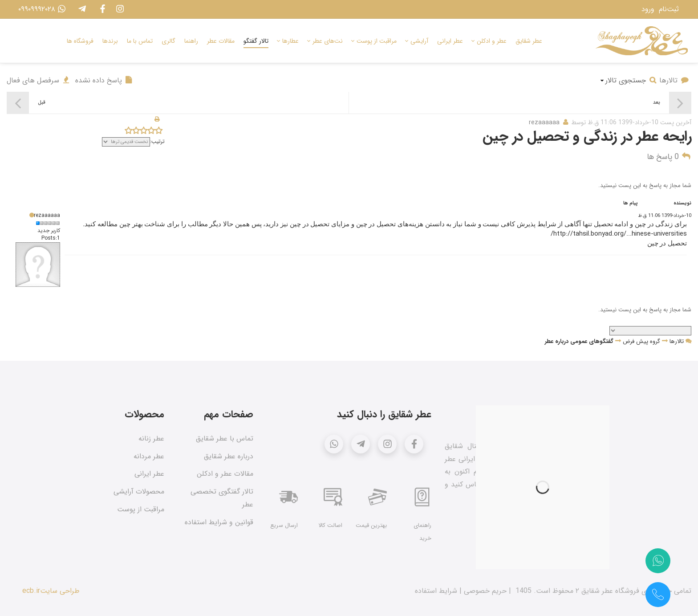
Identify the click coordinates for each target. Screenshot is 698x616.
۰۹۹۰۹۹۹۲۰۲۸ (40, 9)
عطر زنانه (151, 439)
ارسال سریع (284, 526)
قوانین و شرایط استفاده (219, 522)
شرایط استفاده (436, 591)
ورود (648, 9)
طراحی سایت (60, 591)
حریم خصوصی (485, 591)
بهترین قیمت (371, 526)
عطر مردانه (149, 456)
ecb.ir (31, 591)
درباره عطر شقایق (229, 456)
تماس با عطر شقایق (225, 439)
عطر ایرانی (149, 474)
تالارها (674, 80)
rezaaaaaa (544, 122)
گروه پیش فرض (641, 341)
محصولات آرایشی (139, 492)
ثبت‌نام (669, 9)
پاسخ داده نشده (104, 80)
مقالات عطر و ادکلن (225, 474)
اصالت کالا (330, 526)
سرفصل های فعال (39, 80)
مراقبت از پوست (141, 509)
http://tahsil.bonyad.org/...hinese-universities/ (619, 234)
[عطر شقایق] (642, 41)
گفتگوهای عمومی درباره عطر (579, 341)
